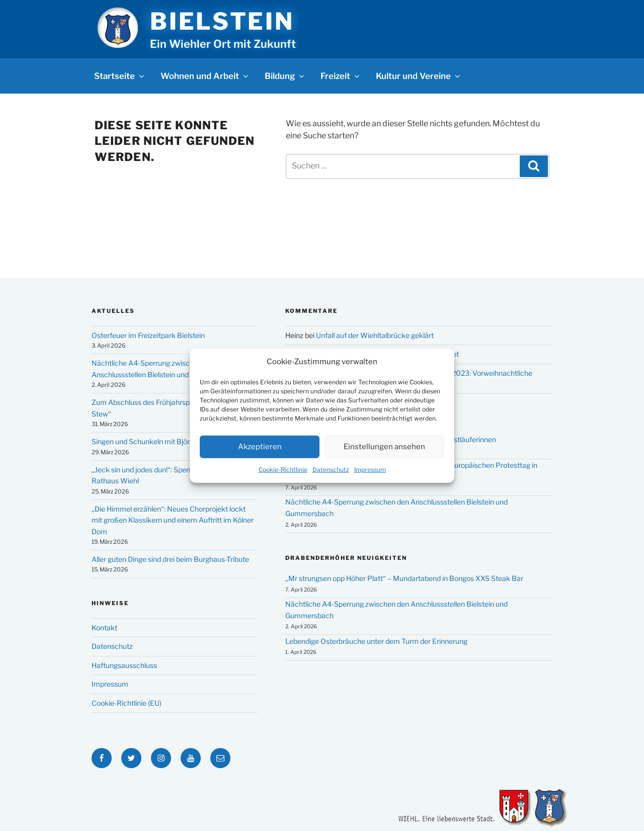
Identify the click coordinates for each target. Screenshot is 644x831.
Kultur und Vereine (419, 76)
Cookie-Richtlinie (283, 469)
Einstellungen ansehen (384, 447)
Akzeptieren (260, 447)
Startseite (120, 76)
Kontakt (104, 628)
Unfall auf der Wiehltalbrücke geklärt (375, 335)
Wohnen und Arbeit (205, 76)
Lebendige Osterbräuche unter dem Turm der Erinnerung (376, 641)
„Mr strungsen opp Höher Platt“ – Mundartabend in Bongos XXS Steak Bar (404, 578)
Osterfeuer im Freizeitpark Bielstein (148, 335)
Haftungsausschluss (124, 665)
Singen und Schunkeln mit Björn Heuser (155, 441)
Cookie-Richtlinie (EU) (127, 703)
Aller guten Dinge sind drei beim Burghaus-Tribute (170, 559)
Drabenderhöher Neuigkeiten (346, 558)
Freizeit (341, 76)
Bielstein (222, 21)
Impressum (370, 469)
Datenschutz (331, 469)
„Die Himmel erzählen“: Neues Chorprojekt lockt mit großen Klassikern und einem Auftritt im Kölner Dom (173, 520)
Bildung (285, 76)
